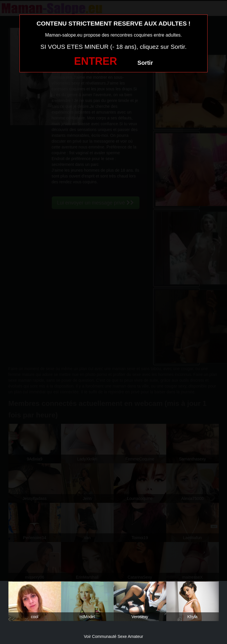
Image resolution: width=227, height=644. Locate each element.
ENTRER (96, 61)
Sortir (145, 63)
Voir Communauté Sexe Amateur (114, 636)
